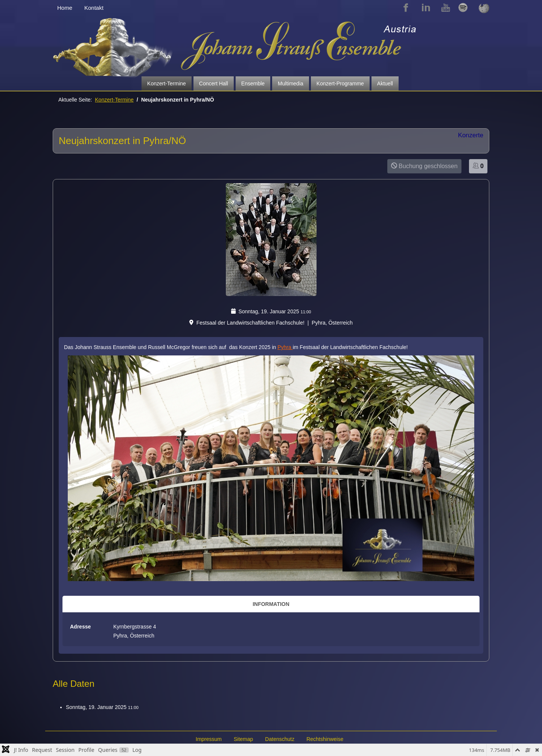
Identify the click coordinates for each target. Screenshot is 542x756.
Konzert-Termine (167, 83)
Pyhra (285, 347)
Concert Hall (214, 83)
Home (65, 8)
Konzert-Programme (340, 83)
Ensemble (253, 83)
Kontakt (94, 8)
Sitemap (243, 739)
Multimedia (291, 83)
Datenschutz (280, 739)
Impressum (209, 739)
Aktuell (385, 83)
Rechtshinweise (325, 739)
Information (271, 604)
